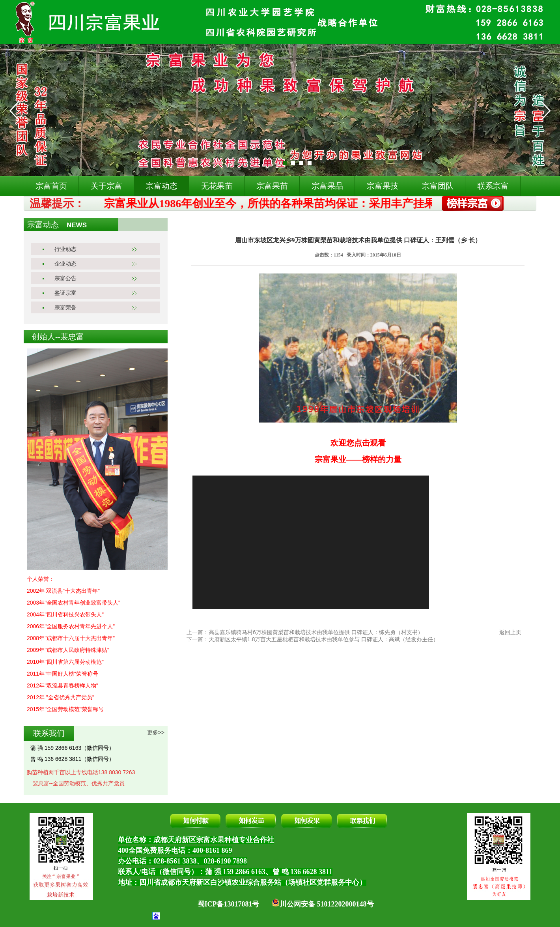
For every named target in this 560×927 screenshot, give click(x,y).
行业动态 (65, 249)
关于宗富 (106, 186)
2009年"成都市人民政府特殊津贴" (68, 650)
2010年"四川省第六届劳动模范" (65, 662)
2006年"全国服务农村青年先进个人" (71, 626)
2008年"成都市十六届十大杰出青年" (71, 638)
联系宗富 (493, 186)
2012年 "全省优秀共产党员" (61, 697)
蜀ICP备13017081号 (229, 904)
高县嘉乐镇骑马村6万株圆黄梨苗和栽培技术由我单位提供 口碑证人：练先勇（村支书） (316, 632)
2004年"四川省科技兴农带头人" (65, 614)
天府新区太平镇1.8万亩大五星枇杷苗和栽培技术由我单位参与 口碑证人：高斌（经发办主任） (324, 639)
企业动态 (65, 264)
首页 (200, 224)
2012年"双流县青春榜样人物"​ (63, 685)
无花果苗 (217, 186)
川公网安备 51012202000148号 (323, 904)
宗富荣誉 (65, 307)
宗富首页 (51, 186)
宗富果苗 (272, 186)
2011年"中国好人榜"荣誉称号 (63, 674)
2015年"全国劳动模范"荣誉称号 (65, 709)
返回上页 (510, 632)
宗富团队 (438, 186)
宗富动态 (162, 186)
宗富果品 (327, 186)
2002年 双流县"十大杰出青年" (63, 591)
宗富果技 (383, 186)
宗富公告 (65, 278)
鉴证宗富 (65, 293)
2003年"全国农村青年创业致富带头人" (74, 603)
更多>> (156, 732)
